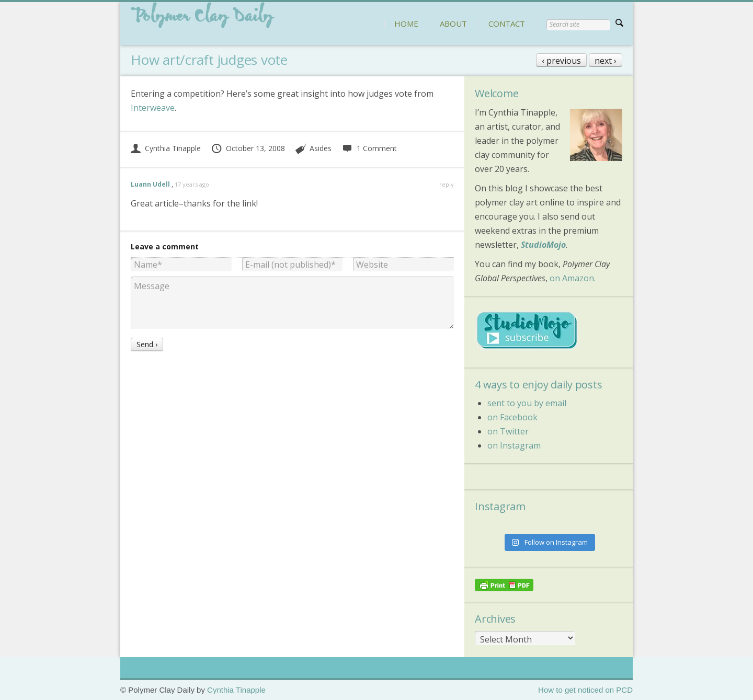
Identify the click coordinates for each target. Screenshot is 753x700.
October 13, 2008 (248, 148)
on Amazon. (573, 278)
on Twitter (508, 431)
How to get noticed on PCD (585, 690)
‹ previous (561, 61)
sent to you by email (527, 403)
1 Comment (369, 148)
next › (606, 61)
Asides (321, 148)
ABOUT (453, 24)
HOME (406, 24)
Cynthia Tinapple (166, 148)
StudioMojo (543, 245)
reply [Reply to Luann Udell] (447, 184)
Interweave (153, 108)
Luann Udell (150, 184)
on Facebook (512, 417)
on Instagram (514, 445)
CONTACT (507, 24)
